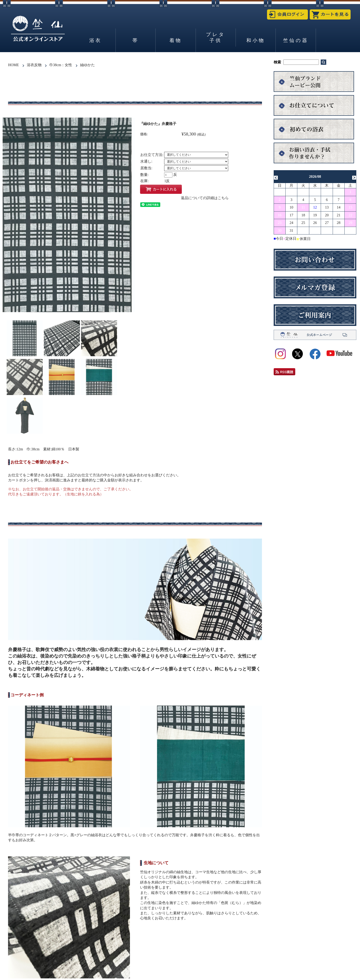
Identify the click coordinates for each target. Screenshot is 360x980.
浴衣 (96, 40)
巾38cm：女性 (61, 65)
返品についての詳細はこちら (205, 198)
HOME (13, 65)
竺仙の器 (296, 40)
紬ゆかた (87, 65)
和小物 (256, 40)
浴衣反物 (34, 65)
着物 (176, 40)
